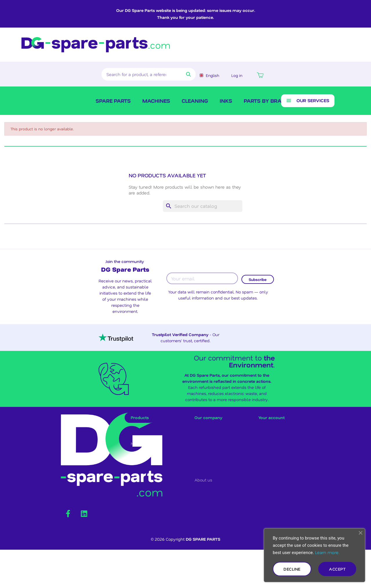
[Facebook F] (68, 548)
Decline (292, 569)
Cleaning (195, 102)
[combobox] (137, 74)
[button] (259, 74)
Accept (337, 569)
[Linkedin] (84, 548)
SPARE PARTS (113, 102)
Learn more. (327, 552)
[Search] (203, 208)
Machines (156, 102)
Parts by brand (267, 102)
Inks (226, 102)
